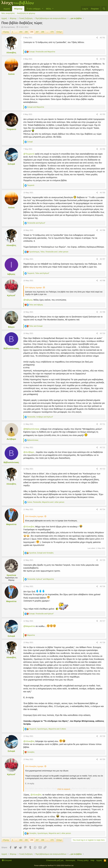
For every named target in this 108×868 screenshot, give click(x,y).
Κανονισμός (70, 860)
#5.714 (102, 509)
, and (42, 52)
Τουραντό (11, 129)
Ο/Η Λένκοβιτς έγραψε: (34, 516)
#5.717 (102, 621)
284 (21, 32)
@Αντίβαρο (29, 452)
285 (26, 32)
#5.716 (102, 586)
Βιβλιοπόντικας (11, 348)
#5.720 (102, 759)
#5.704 (102, 149)
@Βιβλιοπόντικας (31, 429)
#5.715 (102, 560)
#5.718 (102, 642)
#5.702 (102, 59)
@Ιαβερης (28, 300)
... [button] (16, 32)
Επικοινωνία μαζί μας (55, 860)
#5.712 (102, 447)
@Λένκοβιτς (29, 527)
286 (32, 32)
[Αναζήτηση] (104, 9)
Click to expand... (64, 789)
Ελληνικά (7, 860)
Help (92, 860)
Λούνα (11, 74)
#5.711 (102, 424)
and (36, 107)
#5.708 (102, 281)
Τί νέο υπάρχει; (34, 9)
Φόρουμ (18, 9)
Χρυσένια (11, 575)
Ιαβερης (11, 274)
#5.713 (102, 469)
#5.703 (102, 114)
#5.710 (102, 333)
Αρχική (7, 9)
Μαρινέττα (11, 524)
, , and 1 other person (49, 252)
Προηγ (6, 32)
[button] (43, 9)
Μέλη (48, 9)
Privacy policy (83, 860)
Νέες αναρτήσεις (8, 13)
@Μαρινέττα (29, 626)
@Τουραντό (29, 154)
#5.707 (102, 259)
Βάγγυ (11, 327)
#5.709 (102, 312)
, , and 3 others (47, 729)
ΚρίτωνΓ (11, 295)
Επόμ (59, 32)
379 (52, 32)
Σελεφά (11, 164)
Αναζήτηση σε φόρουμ (26, 13)
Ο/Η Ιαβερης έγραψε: (34, 288)
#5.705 (102, 193)
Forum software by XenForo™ (54, 865)
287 (37, 32)
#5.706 (102, 230)
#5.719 (102, 736)
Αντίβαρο (11, 439)
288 (43, 32)
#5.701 (102, 38)
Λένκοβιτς (11, 52)
